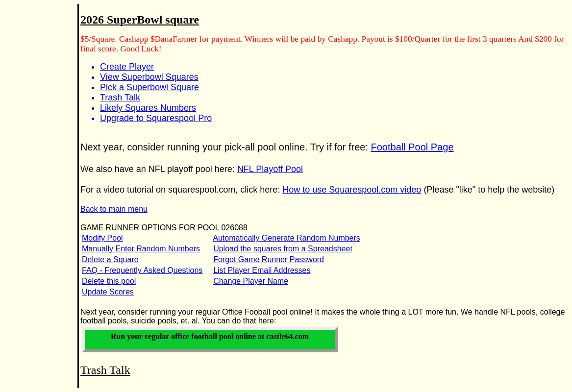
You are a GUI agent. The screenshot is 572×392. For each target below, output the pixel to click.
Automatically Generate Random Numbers (286, 238)
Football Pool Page (412, 147)
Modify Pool (102, 238)
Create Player (127, 67)
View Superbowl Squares (149, 77)
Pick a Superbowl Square (149, 87)
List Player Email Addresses (262, 270)
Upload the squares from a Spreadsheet (283, 249)
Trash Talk (120, 98)
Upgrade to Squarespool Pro (156, 118)
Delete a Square (110, 259)
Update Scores (108, 292)
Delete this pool (109, 281)
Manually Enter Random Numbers (141, 249)
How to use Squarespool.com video (352, 190)
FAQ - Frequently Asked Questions (142, 270)
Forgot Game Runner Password (269, 259)
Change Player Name (251, 281)
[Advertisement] (33, 162)
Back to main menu (114, 209)
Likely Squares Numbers (148, 108)
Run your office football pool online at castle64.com (210, 336)
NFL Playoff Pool (270, 169)
